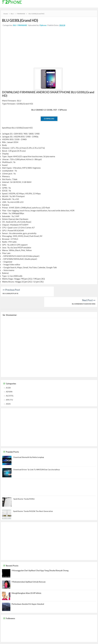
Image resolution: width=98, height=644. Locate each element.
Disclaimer (82, 641)
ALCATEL (10, 385)
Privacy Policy (92, 641)
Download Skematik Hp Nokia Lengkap (29, 447)
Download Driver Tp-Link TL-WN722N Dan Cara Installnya (37, 459)
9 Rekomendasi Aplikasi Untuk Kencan (29, 571)
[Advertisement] (49, 47)
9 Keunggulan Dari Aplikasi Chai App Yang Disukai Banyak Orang (40, 560)
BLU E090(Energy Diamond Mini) (84, 293)
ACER (8, 377)
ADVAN (9, 381)
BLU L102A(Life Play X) (10, 293)
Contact (75, 641)
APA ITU (9, 389)
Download (49, 119)
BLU (15, 25)
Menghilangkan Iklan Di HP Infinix (26, 583)
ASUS (8, 393)
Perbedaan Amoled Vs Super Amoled (28, 594)
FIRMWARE (22, 25)
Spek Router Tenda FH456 (24, 488)
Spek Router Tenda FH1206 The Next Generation (33, 501)
